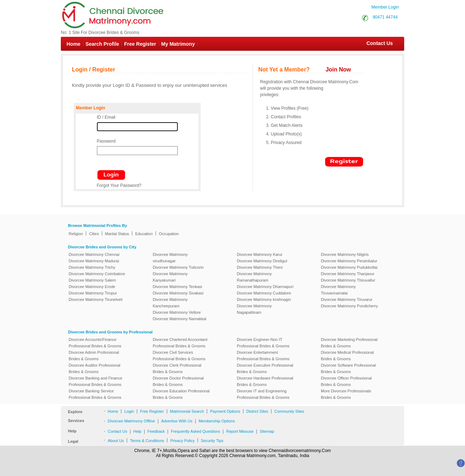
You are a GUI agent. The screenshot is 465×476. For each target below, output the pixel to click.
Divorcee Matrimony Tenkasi (177, 287)
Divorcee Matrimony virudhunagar (170, 258)
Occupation (169, 234)
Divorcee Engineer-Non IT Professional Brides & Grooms (263, 343)
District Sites (257, 411)
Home (74, 44)
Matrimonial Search (187, 411)
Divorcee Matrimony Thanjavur (348, 274)
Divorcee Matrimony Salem (92, 280)
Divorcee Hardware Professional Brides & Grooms (265, 381)
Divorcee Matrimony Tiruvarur (347, 299)
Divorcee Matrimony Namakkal (180, 319)
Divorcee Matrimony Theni (260, 267)
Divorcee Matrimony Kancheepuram (170, 303)
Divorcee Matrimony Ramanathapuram (254, 277)
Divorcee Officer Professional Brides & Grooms (346, 381)
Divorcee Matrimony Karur (260, 254)
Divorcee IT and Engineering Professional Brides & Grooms (263, 394)
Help (138, 431)
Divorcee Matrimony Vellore (177, 312)
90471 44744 (385, 17)
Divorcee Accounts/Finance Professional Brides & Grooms (95, 343)
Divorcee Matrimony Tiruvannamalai (338, 290)
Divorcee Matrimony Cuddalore (264, 293)
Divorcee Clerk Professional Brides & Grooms (177, 368)
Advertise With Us (177, 421)
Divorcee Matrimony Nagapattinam (254, 309)
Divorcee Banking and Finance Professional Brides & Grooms (96, 381)
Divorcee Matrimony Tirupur (93, 293)
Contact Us (376, 43)
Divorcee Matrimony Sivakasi (178, 293)
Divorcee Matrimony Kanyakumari (170, 277)
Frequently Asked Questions (196, 431)
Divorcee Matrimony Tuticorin (178, 267)
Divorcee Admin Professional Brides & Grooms (94, 356)
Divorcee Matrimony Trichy (92, 267)
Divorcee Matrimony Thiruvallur (348, 280)
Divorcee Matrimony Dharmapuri (265, 287)
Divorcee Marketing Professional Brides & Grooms (349, 343)
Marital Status (117, 234)
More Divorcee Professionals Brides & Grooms (346, 394)
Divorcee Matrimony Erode (92, 287)
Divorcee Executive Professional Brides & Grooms (265, 368)
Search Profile (102, 44)
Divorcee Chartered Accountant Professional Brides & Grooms (180, 343)
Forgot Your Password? (119, 185)
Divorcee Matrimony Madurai (94, 261)
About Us (116, 441)
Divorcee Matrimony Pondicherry (349, 306)
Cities (94, 234)
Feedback (156, 431)
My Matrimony (178, 44)
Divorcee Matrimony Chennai (94, 254)
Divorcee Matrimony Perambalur (349, 261)
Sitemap (267, 431)
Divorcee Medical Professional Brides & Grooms (347, 356)
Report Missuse (240, 431)
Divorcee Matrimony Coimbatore (97, 274)
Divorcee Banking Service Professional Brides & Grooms (95, 394)
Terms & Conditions (147, 441)
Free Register (140, 44)
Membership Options (217, 421)
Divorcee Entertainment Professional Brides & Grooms (263, 356)
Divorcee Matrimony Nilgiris (345, 254)
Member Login (385, 7)
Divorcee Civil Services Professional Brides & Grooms (179, 356)
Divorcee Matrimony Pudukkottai (349, 267)
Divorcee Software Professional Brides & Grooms (348, 368)
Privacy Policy (182, 441)
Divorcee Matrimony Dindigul (262, 261)
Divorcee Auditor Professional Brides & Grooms (94, 368)
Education (144, 234)
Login (129, 411)
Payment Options (225, 411)
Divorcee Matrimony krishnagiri (264, 299)
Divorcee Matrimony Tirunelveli (96, 299)
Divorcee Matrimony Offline (131, 421)
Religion (76, 234)
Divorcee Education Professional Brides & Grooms (181, 394)
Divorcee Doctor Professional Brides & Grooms (178, 381)
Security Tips (212, 441)
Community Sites (289, 411)
